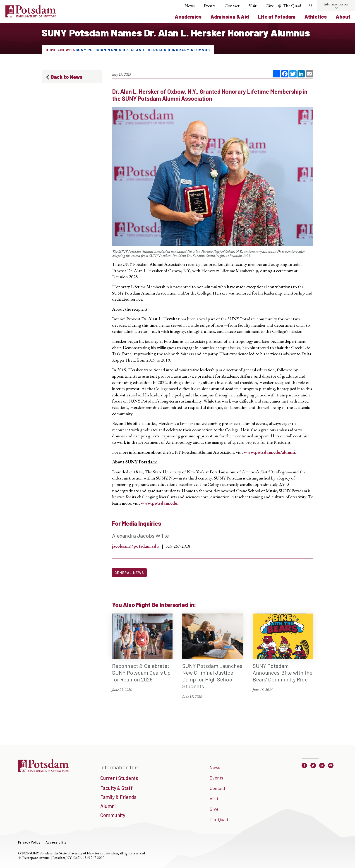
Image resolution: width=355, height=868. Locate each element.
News (190, 6)
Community (113, 815)
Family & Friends (118, 797)
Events (210, 6)
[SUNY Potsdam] (43, 770)
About (343, 17)
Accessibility (56, 842)
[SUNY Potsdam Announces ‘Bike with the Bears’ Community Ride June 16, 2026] (283, 653)
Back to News (67, 77)
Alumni (108, 806)
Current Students (119, 778)
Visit (253, 6)
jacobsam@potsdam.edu (135, 546)
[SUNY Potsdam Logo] (31, 16)
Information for (336, 4)
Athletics (316, 17)
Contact (232, 6)
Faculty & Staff (116, 788)
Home (51, 50)
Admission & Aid (230, 17)
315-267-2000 (94, 858)
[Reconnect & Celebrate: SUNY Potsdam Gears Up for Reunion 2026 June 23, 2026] (142, 653)
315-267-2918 (178, 546)
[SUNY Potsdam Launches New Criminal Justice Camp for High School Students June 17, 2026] (213, 657)
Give (270, 6)
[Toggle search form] (311, 6)
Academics (188, 17)
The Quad (292, 6)
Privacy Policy (29, 842)
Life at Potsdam (277, 17)
